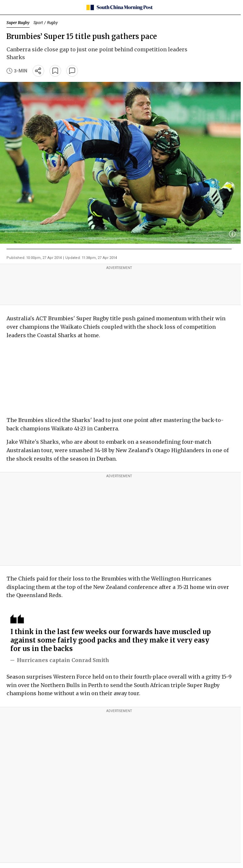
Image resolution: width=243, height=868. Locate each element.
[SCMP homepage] (119, 7)
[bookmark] (55, 71)
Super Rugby (18, 23)
